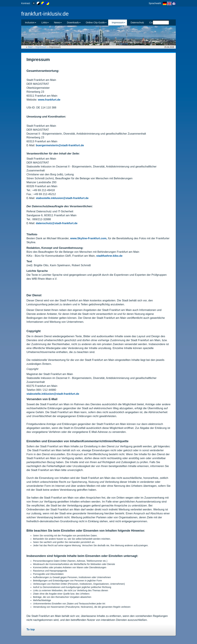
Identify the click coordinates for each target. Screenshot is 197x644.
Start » (32, 47)
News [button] (58, 23)
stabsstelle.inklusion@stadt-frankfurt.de (62, 198)
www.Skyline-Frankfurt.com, (89, 238)
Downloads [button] (74, 23)
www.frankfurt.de (49, 100)
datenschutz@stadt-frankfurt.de (57, 223)
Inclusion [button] (31, 23)
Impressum (41, 47)
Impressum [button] (119, 23)
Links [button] (45, 23)
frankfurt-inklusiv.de (45, 14)
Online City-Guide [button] (96, 23)
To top (31, 629)
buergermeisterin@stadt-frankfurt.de (60, 145)
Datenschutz (137, 23)
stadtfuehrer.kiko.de (109, 256)
